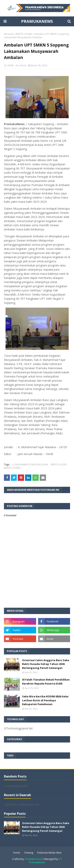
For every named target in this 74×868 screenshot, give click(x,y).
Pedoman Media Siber (49, 853)
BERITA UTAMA (24, 34)
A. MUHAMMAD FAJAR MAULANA (30, 464)
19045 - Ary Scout (16, 65)
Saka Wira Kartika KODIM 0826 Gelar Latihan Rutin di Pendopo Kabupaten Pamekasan (45, 700)
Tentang (29, 853)
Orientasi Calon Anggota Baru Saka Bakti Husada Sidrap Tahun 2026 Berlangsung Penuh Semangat (46, 664)
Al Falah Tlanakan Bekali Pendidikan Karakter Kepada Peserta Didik (46, 682)
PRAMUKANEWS (37, 21)
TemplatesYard (33, 859)
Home (17, 853)
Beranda (9, 34)
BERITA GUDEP (59, 464)
